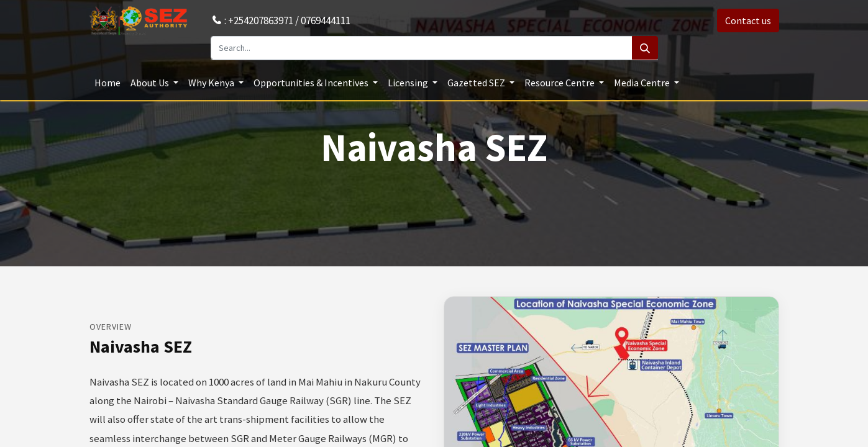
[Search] (645, 48)
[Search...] (422, 48)
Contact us (748, 20)
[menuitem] (107, 83)
